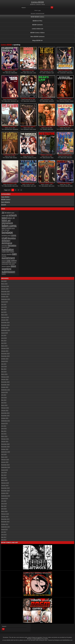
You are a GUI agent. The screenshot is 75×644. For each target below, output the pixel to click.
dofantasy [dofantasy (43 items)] (6, 241)
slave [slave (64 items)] (13, 266)
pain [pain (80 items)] (14, 254)
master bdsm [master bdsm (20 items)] (6, 252)
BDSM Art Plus (37, 21)
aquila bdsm (63, 73)
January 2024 (5, 351)
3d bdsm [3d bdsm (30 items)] (8, 213)
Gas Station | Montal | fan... (65, 126)
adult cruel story (47, 158)
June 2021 (4, 429)
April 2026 (4, 281)
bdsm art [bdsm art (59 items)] (6, 220)
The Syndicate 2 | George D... (28, 155)
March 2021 (4, 436)
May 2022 (4, 400)
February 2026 (5, 286)
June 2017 (4, 535)
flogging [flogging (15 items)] (4, 247)
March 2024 (4, 346)
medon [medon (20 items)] (12, 252)
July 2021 (4, 426)
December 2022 (5, 382)
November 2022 (5, 385)
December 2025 (5, 292)
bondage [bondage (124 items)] (7, 232)
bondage (62, 129)
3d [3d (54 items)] (3, 212)
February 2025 (5, 317)
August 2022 (5, 392)
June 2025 (4, 307)
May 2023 (4, 369)
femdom (15, 158)
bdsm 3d (67, 186)
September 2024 (6, 330)
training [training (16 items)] (4, 274)
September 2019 (6, 467)
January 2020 (5, 462)
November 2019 (5, 465)
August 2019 (5, 470)
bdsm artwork (27, 186)
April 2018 (4, 509)
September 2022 (6, 390)
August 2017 (5, 530)
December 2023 (5, 354)
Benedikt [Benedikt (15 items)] (7, 230)
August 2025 (5, 302)
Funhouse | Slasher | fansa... (47, 183)
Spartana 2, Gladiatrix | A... (65, 70)
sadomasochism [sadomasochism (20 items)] (7, 263)
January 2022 (5, 411)
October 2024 (5, 328)
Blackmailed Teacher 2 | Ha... (10, 70)
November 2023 (5, 356)
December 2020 (5, 444)
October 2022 (5, 387)
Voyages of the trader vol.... (28, 183)
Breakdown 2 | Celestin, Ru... (10, 126)
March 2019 (4, 480)
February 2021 (5, 439)
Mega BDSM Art (38, 40)
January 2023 (5, 379)
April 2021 (4, 434)
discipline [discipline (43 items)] (12, 238)
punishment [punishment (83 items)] (8, 258)
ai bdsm (30, 158)
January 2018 (5, 517)
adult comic (50, 129)
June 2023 (4, 367)
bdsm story (69, 158)
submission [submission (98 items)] (8, 272)
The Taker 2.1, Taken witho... (28, 98)
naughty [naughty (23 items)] (9, 254)
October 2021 (5, 418)
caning (44, 73)
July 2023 (4, 364)
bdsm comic (30, 73)
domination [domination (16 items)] (5, 246)
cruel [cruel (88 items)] (5, 238)
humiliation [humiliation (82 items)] (8, 249)
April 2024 (4, 343)
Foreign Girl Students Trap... (10, 183)
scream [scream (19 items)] (14, 263)
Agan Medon (5, 197)
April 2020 (4, 454)
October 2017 (5, 524)
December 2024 (5, 322)
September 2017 (6, 527)
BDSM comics (6, 199)
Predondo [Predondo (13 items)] (4, 256)
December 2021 (5, 413)
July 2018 (4, 501)
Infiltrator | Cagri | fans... (47, 155)
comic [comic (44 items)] (14, 235)
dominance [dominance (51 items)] (7, 243)
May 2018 (4, 506)
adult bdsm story (8, 129)
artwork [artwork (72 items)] (13, 215)
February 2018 (5, 514)
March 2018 (4, 511)
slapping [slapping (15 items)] (4, 266)
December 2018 (5, 488)
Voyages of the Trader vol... (65, 155)
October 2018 (5, 493)
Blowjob (7, 158)
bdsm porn (8, 73)
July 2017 (4, 532)
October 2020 (5, 449)
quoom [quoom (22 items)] (4, 261)
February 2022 (5, 408)
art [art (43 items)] (7, 215)
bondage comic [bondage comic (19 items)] (6, 235)
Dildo (11, 158)
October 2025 (5, 297)
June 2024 (4, 338)
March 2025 (4, 315)
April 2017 (4, 540)
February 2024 (5, 348)
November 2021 (5, 416)
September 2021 (6, 421)
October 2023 (5, 359)
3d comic (62, 186)
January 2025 (5, 320)
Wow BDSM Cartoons (38, 37)
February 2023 (5, 377)
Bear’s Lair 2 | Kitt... (47, 98)
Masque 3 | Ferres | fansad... (28, 126)
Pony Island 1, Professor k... (47, 126)
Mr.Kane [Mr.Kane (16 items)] (4, 254)
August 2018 (5, 498)
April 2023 (4, 372)
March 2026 (4, 284)
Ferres (31, 129)
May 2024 (4, 341)
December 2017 (5, 519)
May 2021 (4, 431)
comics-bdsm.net (37, 29)
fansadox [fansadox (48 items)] (12, 245)
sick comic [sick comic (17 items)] (12, 264)
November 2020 (5, 447)
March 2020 (4, 457)
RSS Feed (33, 13)
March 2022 (4, 405)
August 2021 (5, 423)
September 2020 (6, 452)
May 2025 (4, 310)
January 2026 (5, 289)
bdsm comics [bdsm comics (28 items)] (7, 228)
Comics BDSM (37, 2)
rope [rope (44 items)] (8, 260)
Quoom (4, 205)
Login (39, 10)
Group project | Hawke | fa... (65, 183)
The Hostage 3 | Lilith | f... (10, 155)
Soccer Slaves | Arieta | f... (28, 70)
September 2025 (6, 299)
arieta (25, 73)
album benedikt (8, 186)
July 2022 (4, 395)
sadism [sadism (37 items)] (14, 261)
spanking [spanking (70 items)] (7, 269)
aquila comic (69, 73)
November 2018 (5, 491)
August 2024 (5, 333)
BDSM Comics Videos (37, 33)
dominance (13, 101)
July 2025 (4, 304)
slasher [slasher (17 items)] (8, 266)
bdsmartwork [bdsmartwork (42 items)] (7, 223)
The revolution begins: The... (65, 98)
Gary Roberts (6, 202)
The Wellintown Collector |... (10, 98)
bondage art (33, 101)
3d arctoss (62, 101)
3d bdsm (67, 101)
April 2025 (4, 312)
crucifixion (48, 73)
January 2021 (5, 441)
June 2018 (4, 504)
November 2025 (5, 294)
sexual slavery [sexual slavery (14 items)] (5, 264)
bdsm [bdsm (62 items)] (5, 218)
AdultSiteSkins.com (67, 640)
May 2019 (4, 475)
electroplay (67, 129)
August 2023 (5, 361)
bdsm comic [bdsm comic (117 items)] (9, 226)
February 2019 (5, 483)
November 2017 (5, 522)
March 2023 (4, 374)
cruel (53, 73)
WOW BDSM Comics (38, 17)
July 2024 (4, 335)
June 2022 (4, 398)
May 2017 (4, 537)
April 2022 (4, 403)
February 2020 (5, 460)
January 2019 (5, 485)
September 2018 (6, 496)
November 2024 (5, 325)
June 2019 (4, 473)
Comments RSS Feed (40, 13)
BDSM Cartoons (38, 25)
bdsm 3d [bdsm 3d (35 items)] (11, 218)
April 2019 (4, 478)
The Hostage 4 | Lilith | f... (47, 70)
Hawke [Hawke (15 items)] (8, 247)
